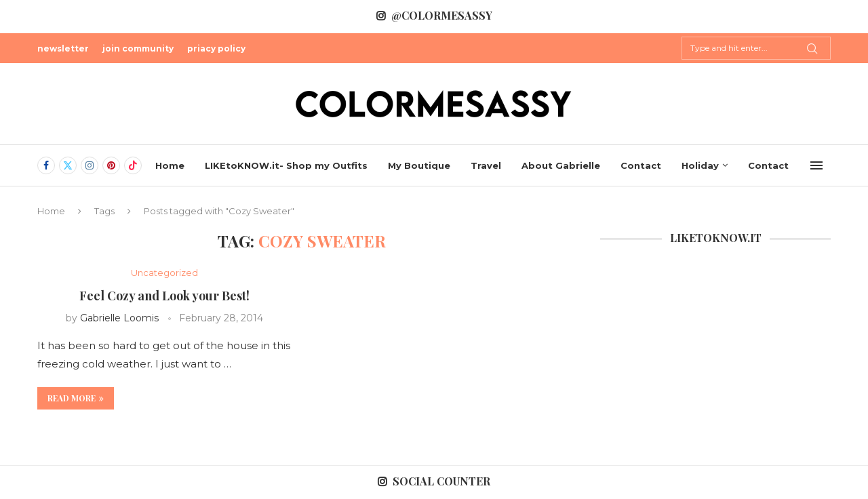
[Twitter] (68, 165)
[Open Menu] (816, 165)
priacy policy (216, 48)
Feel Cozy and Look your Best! (164, 296)
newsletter (63, 48)
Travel (486, 165)
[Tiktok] (133, 165)
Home (170, 165)
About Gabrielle (561, 165)
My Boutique (419, 165)
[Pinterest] (111, 165)
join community (138, 48)
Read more (76, 398)
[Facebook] (46, 165)
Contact (641, 165)
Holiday (700, 165)
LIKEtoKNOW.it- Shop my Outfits (286, 165)
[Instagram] (90, 165)
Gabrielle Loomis (119, 318)
